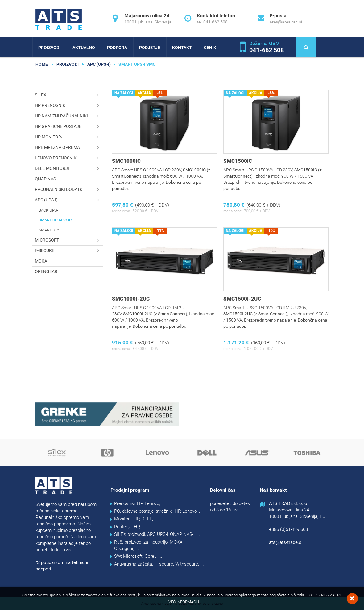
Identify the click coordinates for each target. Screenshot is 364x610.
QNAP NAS (45, 179)
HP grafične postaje (69, 126)
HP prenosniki (69, 105)
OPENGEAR (46, 271)
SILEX (69, 95)
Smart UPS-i (50, 230)
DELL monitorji (69, 168)
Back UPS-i (49, 210)
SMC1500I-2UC (242, 299)
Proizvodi (49, 48)
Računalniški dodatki (69, 189)
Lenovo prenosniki (69, 158)
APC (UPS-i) (99, 64)
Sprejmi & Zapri (325, 595)
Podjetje (150, 48)
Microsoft (69, 240)
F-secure (69, 251)
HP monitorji (69, 137)
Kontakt (182, 48)
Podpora (117, 48)
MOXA (41, 261)
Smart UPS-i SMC (55, 220)
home (42, 64)
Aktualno (84, 48)
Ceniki (211, 48)
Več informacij (184, 602)
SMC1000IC (126, 161)
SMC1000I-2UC (131, 299)
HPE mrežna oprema (69, 147)
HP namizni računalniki (69, 116)
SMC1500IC (238, 161)
